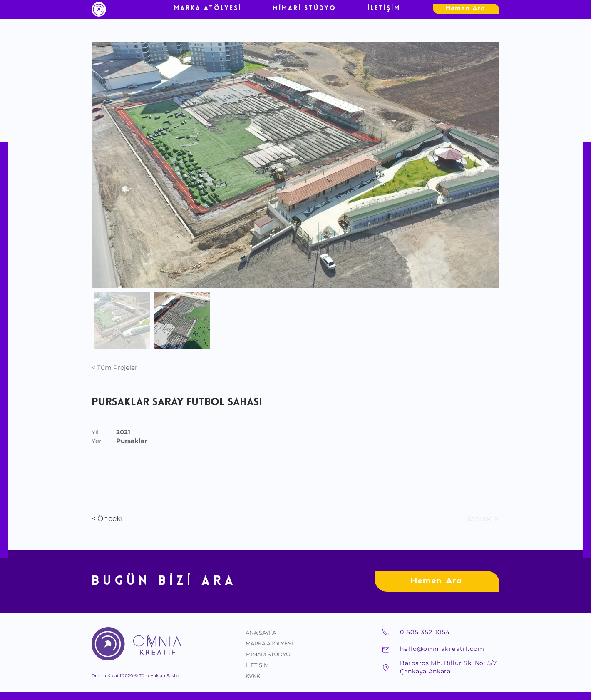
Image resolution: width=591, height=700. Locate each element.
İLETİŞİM (257, 665)
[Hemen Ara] (466, 9)
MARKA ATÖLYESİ (269, 643)
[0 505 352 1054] (449, 632)
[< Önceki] (125, 519)
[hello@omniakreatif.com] (449, 649)
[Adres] (386, 668)
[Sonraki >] (471, 519)
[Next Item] (485, 165)
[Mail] (386, 650)
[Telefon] (386, 632)
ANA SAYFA (261, 633)
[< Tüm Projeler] (119, 367)
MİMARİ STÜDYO (268, 654)
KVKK (253, 676)
